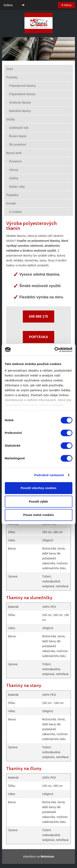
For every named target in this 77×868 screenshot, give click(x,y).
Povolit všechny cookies (38, 488)
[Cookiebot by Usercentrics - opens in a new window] (55, 350)
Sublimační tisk (19, 128)
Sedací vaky (17, 187)
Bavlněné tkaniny (20, 111)
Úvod (10, 69)
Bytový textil (14, 153)
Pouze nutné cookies (38, 515)
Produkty (12, 77)
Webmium (47, 857)
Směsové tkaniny (20, 103)
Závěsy (14, 178)
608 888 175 (38, 317)
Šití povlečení (18, 145)
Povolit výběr (38, 501)
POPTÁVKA (38, 337)
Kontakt (11, 203)
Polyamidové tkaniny (22, 94)
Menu (66, 5)
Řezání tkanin (18, 136)
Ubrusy (14, 170)
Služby (10, 119)
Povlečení (15, 161)
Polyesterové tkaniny (22, 86)
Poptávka (12, 195)
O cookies (15, 212)
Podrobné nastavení (49, 475)
